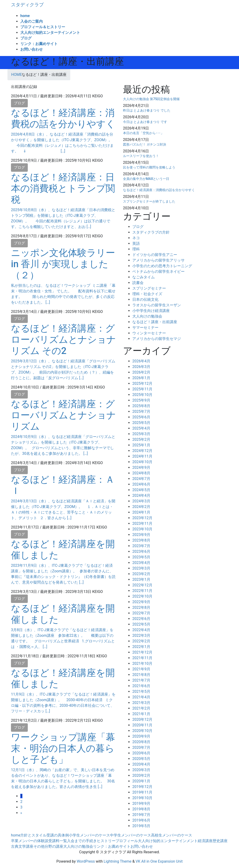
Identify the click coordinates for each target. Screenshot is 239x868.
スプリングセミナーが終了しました (149, 201)
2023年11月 (142, 523)
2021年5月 (141, 691)
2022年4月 (141, 630)
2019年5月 (141, 826)
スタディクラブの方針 (151, 232)
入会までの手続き (82, 841)
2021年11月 (142, 658)
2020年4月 (141, 764)
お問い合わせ (142, 846)
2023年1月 (141, 579)
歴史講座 (220, 841)
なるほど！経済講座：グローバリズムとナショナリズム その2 (63, 340)
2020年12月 (142, 719)
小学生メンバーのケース (89, 835)
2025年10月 (142, 395)
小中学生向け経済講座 (151, 311)
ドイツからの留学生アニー (155, 255)
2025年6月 (141, 417)
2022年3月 (141, 635)
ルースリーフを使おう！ (141, 156)
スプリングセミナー (149, 288)
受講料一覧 (58, 841)
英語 (136, 243)
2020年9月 (141, 736)
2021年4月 (141, 697)
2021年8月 (141, 675)
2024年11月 (142, 456)
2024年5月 (141, 490)
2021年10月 (142, 663)
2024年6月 (141, 484)
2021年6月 (141, 686)
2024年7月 (141, 479)
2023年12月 (142, 518)
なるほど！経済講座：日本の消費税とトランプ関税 (63, 188)
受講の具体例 (58, 835)
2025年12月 (142, 383)
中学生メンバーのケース (130, 835)
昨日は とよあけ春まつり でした (147, 110)
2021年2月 (141, 708)
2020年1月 (141, 781)
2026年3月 (141, 367)
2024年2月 (141, 507)
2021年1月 (141, 714)
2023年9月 (141, 535)
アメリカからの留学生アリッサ (158, 260)
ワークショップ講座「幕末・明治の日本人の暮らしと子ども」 (63, 748)
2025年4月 (141, 428)
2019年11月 (142, 792)
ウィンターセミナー (149, 333)
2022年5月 (141, 624)
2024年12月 (142, 451)
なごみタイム (144, 277)
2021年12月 (142, 652)
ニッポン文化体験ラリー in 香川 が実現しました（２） (63, 264)
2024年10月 (142, 462)
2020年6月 (141, 753)
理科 (136, 249)
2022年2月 (141, 641)
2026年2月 (141, 372)
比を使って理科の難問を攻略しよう (149, 167)
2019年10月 (142, 798)
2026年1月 (141, 378)
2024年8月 (141, 473)
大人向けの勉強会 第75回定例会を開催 (151, 99)
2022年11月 (142, 591)
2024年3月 (141, 501)
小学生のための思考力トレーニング (162, 266)
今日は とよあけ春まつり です (145, 122)
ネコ (136, 238)
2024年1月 (141, 512)
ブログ (19, 103)
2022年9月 (141, 602)
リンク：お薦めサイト (112, 846)
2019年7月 (141, 815)
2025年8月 (141, 406)
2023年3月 (141, 568)
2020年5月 (141, 759)
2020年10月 (142, 731)
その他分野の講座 (48, 846)
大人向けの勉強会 (147, 316)
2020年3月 (141, 770)
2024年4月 (141, 495)
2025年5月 (141, 423)
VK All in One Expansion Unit (159, 861)
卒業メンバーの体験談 (30, 841)
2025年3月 (141, 434)
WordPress (86, 861)
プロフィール (127, 841)
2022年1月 (141, 647)
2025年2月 (141, 439)
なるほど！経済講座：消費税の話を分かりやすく (63, 118)
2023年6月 (141, 551)
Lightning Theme (118, 861)
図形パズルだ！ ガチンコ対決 (145, 144)
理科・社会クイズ (147, 294)
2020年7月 (141, 747)
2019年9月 (141, 803)
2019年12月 (142, 787)
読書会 (138, 283)
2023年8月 (141, 540)
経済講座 (205, 841)
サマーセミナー (145, 327)
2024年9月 (141, 467)
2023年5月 (141, 557)
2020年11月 (142, 725)
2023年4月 (141, 563)
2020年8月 (141, 742)
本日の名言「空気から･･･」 (143, 133)
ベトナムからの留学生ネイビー (158, 271)
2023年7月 (141, 546)
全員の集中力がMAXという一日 (146, 179)
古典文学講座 (22, 846)
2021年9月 (141, 669)
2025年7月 (141, 411)
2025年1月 (141, 445)
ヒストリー (106, 841)
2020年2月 (141, 775)
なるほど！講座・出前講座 (155, 322)
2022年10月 (142, 596)
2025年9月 (141, 400)
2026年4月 (141, 361)
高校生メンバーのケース (172, 835)
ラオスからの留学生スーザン (157, 305)
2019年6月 (141, 820)
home (16, 835)
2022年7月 (141, 613)
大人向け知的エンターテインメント (168, 841)
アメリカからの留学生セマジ (157, 339)
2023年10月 (142, 529)
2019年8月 (141, 809)
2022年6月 (141, 619)
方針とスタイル (33, 835)
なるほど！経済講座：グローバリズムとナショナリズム (63, 415)
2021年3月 (141, 703)
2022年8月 (141, 607)
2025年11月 (142, 389)
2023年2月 (141, 574)
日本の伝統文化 (145, 299)
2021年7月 (141, 680)
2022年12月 (142, 585)
